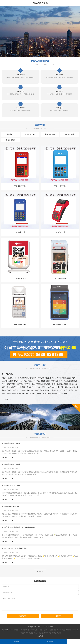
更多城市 (58, 633)
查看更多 (40, 572)
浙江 (47, 630)
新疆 (53, 633)
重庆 (24, 633)
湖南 (70, 630)
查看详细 (8, 399)
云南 (34, 633)
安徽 (50, 630)
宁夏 (50, 633)
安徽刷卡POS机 (10, 134)
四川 (27, 633)
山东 (60, 630)
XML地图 (40, 636)
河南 (63, 630)
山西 (21, 630)
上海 (40, 630)
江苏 (44, 630)
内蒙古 (25, 630)
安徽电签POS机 (70, 134)
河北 (18, 630)
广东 (73, 630)
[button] (39, 55)
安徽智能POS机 (30, 134)
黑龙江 (36, 630)
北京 (11, 630)
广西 (76, 630)
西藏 (37, 633)
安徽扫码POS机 (50, 134)
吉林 (32, 630)
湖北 (67, 630)
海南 (21, 633)
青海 (47, 633)
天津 (14, 630)
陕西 (40, 633)
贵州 (30, 633)
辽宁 (29, 630)
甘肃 (43, 633)
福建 (54, 630)
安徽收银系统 (10, 140)
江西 (57, 630)
